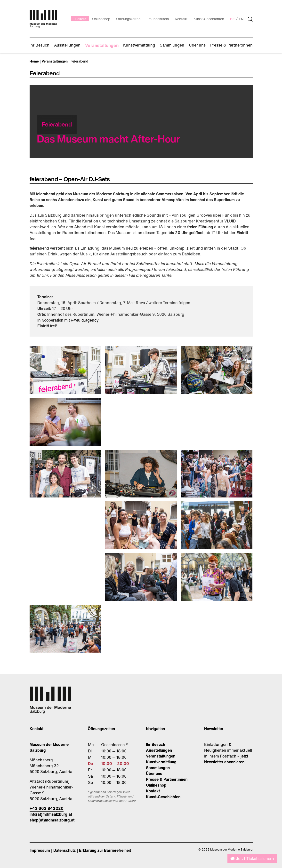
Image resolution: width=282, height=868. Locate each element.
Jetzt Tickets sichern (255, 859)
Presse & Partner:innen (167, 779)
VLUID (230, 221)
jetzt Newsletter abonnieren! (226, 759)
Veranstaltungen (161, 756)
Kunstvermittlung (161, 762)
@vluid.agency (85, 320)
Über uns (154, 773)
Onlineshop (156, 785)
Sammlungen (158, 768)
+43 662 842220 (47, 808)
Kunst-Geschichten (163, 797)
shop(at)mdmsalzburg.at (52, 820)
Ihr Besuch (156, 744)
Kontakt (153, 791)
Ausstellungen (159, 750)
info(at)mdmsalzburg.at (51, 814)
